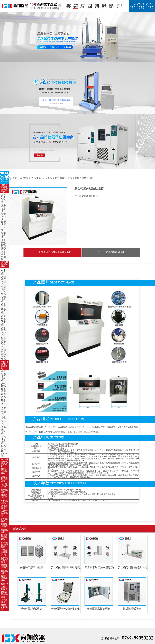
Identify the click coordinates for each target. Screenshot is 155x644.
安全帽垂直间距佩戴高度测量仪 (65, 567)
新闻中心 (104, 6)
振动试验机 (3, 299)
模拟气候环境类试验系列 (4, 189)
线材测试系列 (4, 491)
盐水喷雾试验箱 (3, 256)
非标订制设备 (4, 588)
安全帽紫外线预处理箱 (82, 178)
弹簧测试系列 (4, 566)
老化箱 (3, 228)
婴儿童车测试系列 (4, 537)
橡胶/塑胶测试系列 (4, 545)
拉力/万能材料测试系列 (4, 463)
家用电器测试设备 (4, 594)
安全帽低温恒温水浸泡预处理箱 (99, 567)
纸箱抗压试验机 (3, 281)
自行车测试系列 (4, 513)
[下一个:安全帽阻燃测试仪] (111, 252)
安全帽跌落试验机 (32, 609)
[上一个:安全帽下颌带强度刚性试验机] (52, 252)
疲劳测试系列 (4, 601)
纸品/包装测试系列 (4, 264)
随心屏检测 (3, 449)
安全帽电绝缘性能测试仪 (132, 567)
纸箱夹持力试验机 (3, 290)
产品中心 (76, 6)
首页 (26, 178)
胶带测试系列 (4, 525)
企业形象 (90, 6)
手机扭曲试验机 (3, 440)
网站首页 (69, 6)
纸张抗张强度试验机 (3, 342)
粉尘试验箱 (3, 235)
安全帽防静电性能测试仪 (65, 609)
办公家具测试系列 (4, 479)
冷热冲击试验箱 (3, 198)
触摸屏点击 (3, 402)
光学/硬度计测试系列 (4, 552)
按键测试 (3, 385)
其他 (3, 584)
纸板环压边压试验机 (3, 309)
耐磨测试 (3, 396)
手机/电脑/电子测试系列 (4, 365)
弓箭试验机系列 (4, 607)
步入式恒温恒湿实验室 (3, 245)
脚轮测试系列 (4, 572)
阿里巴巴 (119, 6)
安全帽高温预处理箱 (99, 609)
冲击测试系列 (4, 485)
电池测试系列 (4, 496)
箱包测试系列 (4, 520)
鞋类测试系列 (4, 531)
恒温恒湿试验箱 (3, 208)
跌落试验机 (3, 272)
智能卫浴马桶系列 (4, 578)
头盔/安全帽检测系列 (4, 560)
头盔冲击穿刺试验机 (32, 567)
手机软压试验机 (3, 420)
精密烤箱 (3, 223)
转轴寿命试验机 (3, 411)
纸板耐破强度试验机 (3, 321)
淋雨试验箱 (3, 217)
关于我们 (83, 6)
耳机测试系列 (4, 502)
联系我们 (111, 6)
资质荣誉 (97, 6)
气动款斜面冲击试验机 (3, 354)
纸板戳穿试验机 (3, 331)
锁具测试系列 (4, 507)
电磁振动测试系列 (4, 471)
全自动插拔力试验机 (3, 376)
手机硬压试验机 (3, 430)
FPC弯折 (4, 455)
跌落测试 (3, 390)
